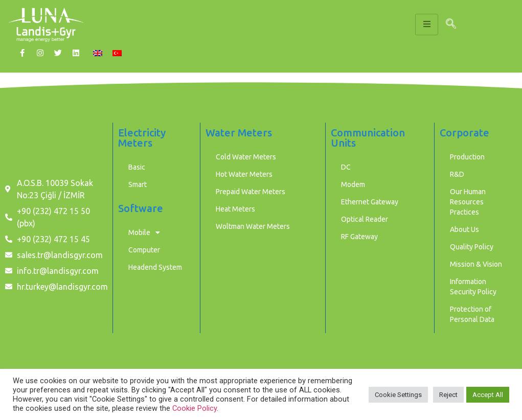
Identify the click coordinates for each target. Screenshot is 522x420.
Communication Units (368, 138)
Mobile (144, 232)
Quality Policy (472, 247)
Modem (353, 184)
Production (467, 157)
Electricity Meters (142, 138)
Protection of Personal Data (472, 314)
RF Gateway (359, 237)
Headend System (155, 267)
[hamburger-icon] (427, 25)
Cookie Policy (195, 408)
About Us (464, 229)
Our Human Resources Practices (468, 202)
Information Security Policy (473, 287)
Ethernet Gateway (370, 202)
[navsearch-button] (451, 25)
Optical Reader (365, 219)
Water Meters (239, 133)
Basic (137, 167)
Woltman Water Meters (253, 226)
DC (346, 167)
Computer (144, 250)
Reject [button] (448, 395)
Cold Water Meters (246, 157)
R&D (457, 174)
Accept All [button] (488, 395)
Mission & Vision (476, 264)
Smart (138, 184)
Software (141, 208)
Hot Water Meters (244, 174)
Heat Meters (235, 209)
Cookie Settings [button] (398, 395)
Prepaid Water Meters (251, 192)
